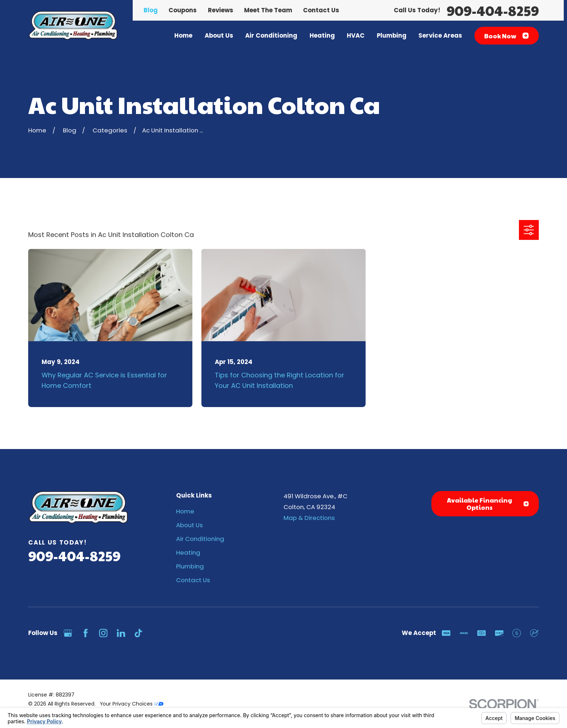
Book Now (506, 36)
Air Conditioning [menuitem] (271, 35)
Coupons (183, 10)
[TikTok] (138, 633)
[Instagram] (103, 633)
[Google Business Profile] (68, 633)
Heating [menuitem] (322, 35)
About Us (189, 525)
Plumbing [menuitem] (392, 35)
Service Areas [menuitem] (440, 35)
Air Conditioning (200, 539)
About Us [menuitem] (219, 35)
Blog (151, 10)
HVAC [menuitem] (356, 35)
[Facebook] (86, 633)
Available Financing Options (488, 504)
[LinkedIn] (121, 633)
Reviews (221, 10)
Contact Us (321, 10)
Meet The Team (268, 10)
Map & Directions (309, 518)
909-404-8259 (493, 10)
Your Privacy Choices (132, 704)
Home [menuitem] (183, 35)
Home (185, 511)
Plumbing (190, 566)
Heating (188, 553)
